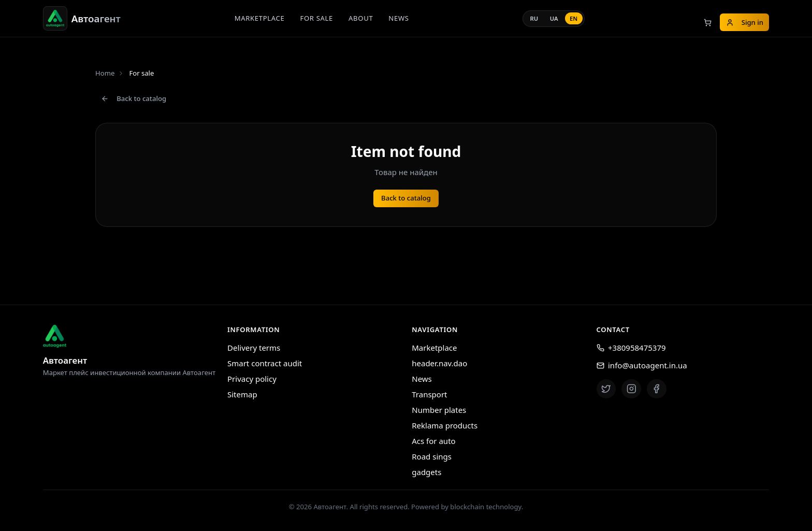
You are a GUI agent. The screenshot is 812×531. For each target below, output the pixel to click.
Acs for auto (433, 441)
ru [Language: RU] (534, 18)
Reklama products (445, 425)
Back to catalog (134, 98)
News (398, 18)
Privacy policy (252, 379)
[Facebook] (657, 389)
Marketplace (260, 18)
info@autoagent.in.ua (642, 365)
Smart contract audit (265, 363)
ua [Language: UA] (554, 18)
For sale (316, 18)
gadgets (426, 472)
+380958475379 (631, 348)
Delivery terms (254, 348)
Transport (429, 394)
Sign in (745, 22)
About (361, 18)
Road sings (432, 456)
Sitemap (242, 394)
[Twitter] (606, 389)
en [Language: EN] (574, 18)
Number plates (439, 410)
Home (105, 73)
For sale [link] (141, 73)
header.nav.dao (439, 363)
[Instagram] (631, 389)
